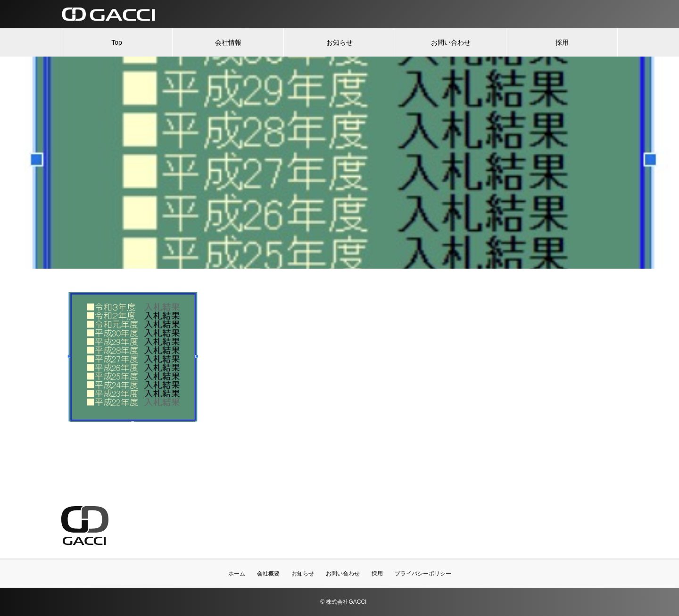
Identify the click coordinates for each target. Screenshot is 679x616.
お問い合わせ (451, 42)
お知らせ (339, 42)
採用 (562, 42)
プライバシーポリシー (423, 574)
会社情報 (228, 42)
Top (117, 42)
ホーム (237, 574)
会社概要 (268, 574)
